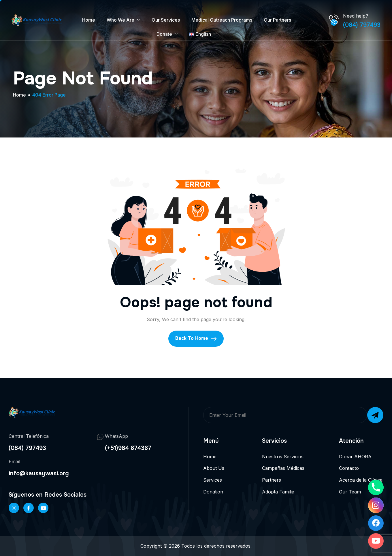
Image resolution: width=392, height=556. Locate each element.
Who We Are (123, 20)
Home (89, 20)
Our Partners (277, 20)
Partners (272, 480)
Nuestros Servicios (283, 457)
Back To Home (196, 338)
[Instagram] (376, 505)
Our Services (166, 20)
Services (213, 480)
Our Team (350, 492)
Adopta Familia (278, 492)
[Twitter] (43, 508)
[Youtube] (376, 541)
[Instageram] (14, 508)
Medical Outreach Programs (222, 20)
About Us (214, 468)
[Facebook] (29, 508)
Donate (167, 34)
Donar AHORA (355, 457)
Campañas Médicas (283, 468)
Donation (213, 492)
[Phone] (376, 487)
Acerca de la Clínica (361, 480)
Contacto (349, 468)
